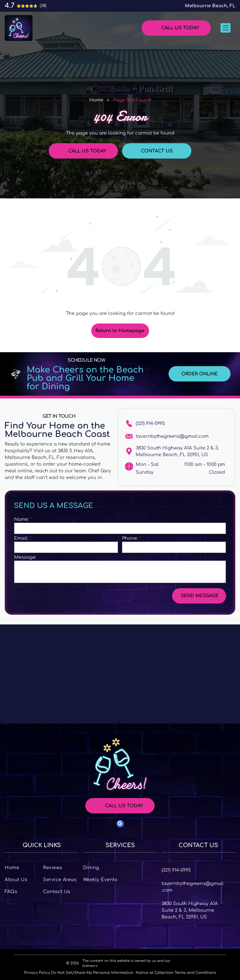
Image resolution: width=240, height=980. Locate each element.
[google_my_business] (120, 824)
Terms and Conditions (195, 973)
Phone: (130, 538)
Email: (21, 538)
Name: (21, 519)
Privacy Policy (37, 973)
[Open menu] (226, 28)
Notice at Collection (155, 973)
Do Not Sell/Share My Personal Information (92, 973)
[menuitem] (22, 867)
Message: (25, 557)
